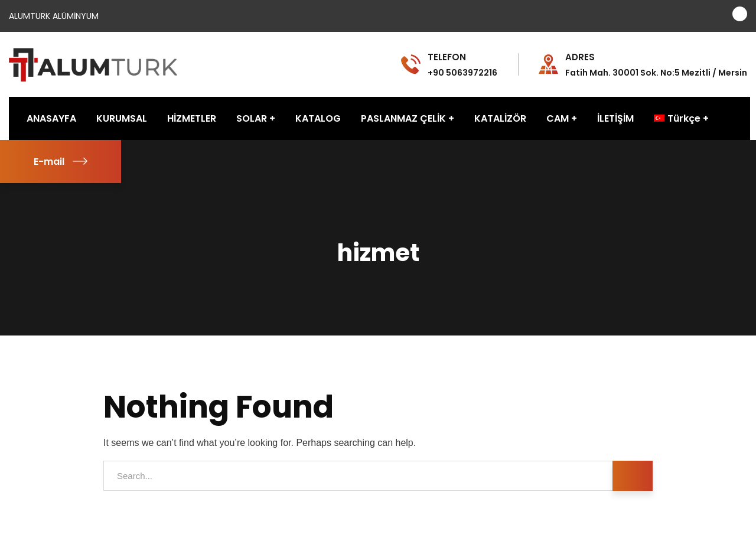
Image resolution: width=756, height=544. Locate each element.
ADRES (580, 57)
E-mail (61, 162)
